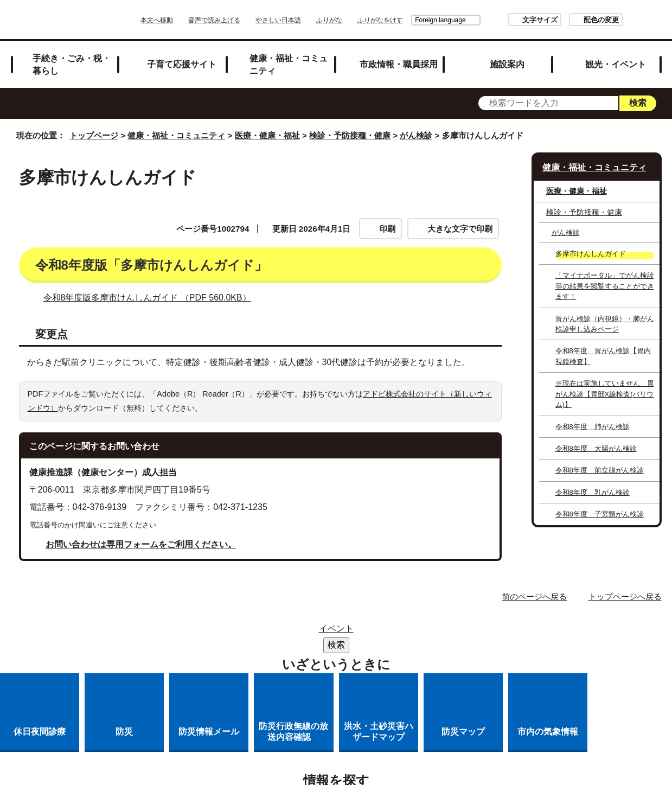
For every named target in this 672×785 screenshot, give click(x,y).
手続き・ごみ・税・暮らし (72, 64)
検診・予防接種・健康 (350, 135)
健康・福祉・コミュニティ (289, 64)
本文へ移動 (187, 20)
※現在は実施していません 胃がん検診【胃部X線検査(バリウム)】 (605, 394)
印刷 (387, 229)
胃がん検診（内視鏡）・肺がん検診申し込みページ (605, 324)
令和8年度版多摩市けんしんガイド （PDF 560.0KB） (152, 298)
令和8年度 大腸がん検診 (596, 448)
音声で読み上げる (245, 20)
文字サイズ (510, 20)
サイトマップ (277, 632)
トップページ (94, 135)
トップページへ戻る (625, 596)
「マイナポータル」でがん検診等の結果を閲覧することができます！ (605, 286)
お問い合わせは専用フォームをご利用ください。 (141, 544)
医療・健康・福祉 (267, 135)
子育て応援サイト (182, 64)
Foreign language (410, 20)
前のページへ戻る (534, 596)
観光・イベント (616, 64)
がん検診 (416, 135)
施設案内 (507, 64)
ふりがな (360, 20)
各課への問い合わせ (291, 660)
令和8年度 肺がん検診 (593, 427)
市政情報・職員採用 (399, 64)
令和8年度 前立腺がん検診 (600, 470)
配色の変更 (571, 20)
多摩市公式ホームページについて (430, 646)
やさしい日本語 (309, 20)
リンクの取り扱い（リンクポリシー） (270, 646)
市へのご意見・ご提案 (395, 660)
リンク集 (341, 632)
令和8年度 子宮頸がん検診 (600, 514)
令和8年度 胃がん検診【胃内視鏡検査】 (603, 356)
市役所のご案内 (410, 632)
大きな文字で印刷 (460, 229)
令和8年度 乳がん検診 (593, 492)
